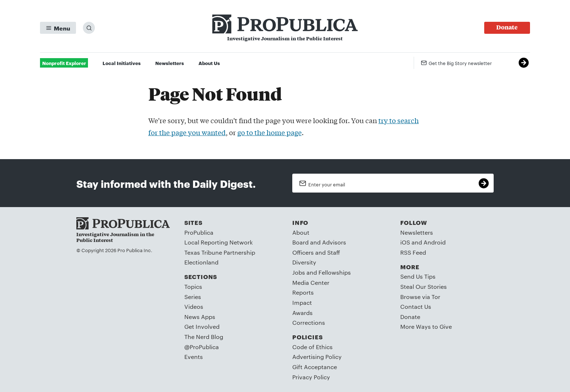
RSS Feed (413, 252)
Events (194, 357)
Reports (303, 292)
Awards (302, 313)
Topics (193, 286)
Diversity (304, 262)
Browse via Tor (420, 297)
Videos (194, 306)
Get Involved (202, 326)
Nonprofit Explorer (64, 63)
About (301, 232)
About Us (209, 63)
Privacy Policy (311, 377)
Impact (302, 302)
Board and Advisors (319, 242)
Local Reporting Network (218, 242)
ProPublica (199, 232)
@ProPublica (202, 347)
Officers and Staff (316, 252)
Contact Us (416, 306)
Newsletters (170, 63)
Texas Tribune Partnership (220, 252)
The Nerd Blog (204, 337)
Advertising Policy (317, 357)
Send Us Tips (418, 276)
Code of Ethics (312, 347)
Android (435, 242)
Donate (410, 317)
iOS (405, 242)
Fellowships (335, 272)
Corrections (309, 322)
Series (193, 297)
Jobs (299, 272)
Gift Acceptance (315, 367)
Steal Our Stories (424, 286)
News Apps (200, 317)
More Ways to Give (426, 326)
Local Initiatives (122, 63)
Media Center (311, 282)
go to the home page (270, 132)
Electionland (201, 262)
